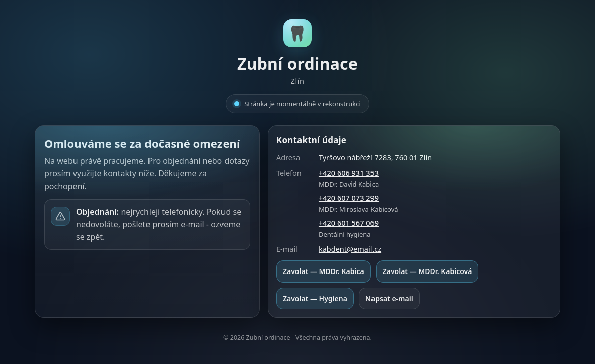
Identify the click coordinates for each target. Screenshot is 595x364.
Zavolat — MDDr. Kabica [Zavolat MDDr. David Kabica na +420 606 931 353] (324, 271)
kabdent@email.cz (350, 249)
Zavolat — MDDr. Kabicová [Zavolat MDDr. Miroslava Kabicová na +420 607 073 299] (427, 271)
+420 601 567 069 (349, 223)
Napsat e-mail (389, 298)
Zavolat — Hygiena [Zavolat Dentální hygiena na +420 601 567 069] (315, 298)
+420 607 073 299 (349, 198)
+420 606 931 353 (349, 173)
